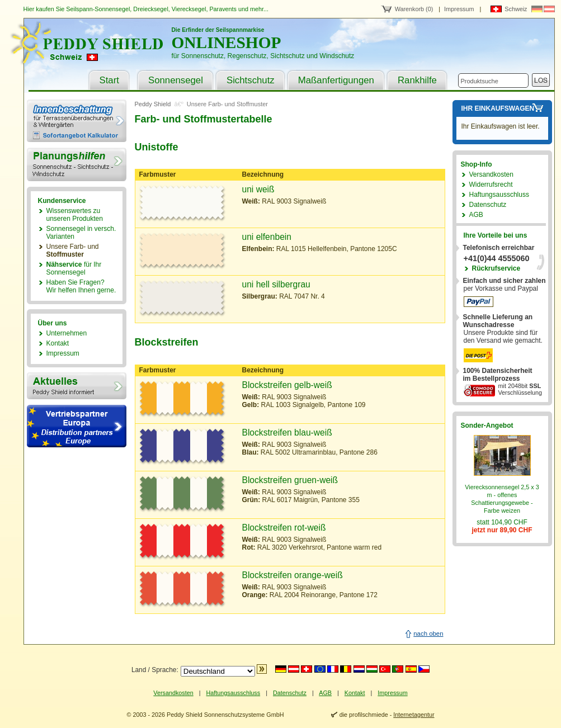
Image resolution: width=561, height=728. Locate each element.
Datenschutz (488, 205)
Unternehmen (67, 333)
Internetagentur (414, 715)
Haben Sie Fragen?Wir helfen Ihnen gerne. (81, 286)
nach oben (428, 634)
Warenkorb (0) (414, 9)
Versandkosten (491, 174)
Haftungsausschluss (499, 195)
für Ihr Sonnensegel (74, 268)
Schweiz (516, 9)
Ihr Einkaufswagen (498, 108)
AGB (476, 215)
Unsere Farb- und (73, 250)
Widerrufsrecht (491, 185)
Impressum (459, 9)
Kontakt (58, 343)
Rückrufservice (496, 268)
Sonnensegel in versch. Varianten (81, 233)
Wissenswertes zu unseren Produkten (75, 215)
